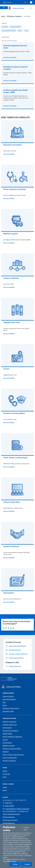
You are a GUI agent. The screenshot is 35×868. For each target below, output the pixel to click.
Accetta (27, 864)
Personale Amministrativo (11, 708)
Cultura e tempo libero (10, 758)
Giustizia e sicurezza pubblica (12, 749)
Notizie (5, 771)
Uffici (4, 702)
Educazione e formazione (10, 731)
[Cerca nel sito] (31, 8)
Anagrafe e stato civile (10, 725)
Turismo (5, 740)
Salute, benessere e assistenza (12, 737)
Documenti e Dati (8, 711)
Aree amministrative (9, 699)
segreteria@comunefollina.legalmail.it (18, 809)
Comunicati (6, 774)
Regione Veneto (7, 2)
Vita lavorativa (7, 743)
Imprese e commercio (9, 761)
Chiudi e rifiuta (27, 829)
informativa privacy (10, 861)
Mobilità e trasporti (9, 746)
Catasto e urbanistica (9, 722)
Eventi (5, 790)
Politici (5, 705)
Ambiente (6, 752)
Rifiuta (16, 864)
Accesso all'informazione (9, 31)
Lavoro (26, 31)
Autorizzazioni (7, 728)
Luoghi (5, 787)
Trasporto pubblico (15, 27)
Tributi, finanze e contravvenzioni (13, 755)
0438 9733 (9, 803)
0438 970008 (9, 806)
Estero (20, 31)
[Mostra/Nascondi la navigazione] (4, 7)
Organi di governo (8, 696)
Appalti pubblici (7, 734)
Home (3, 16)
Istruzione (5, 27)
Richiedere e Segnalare (14, 16)
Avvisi (5, 777)
